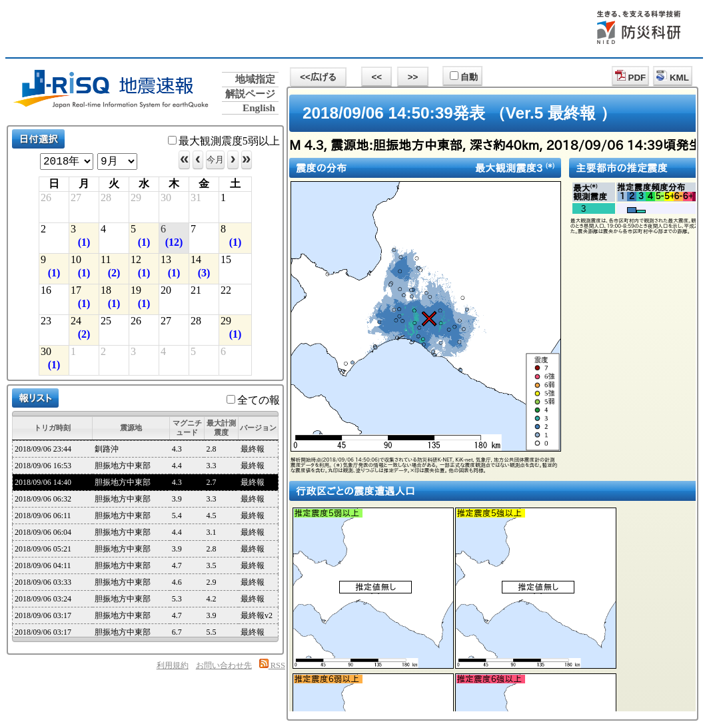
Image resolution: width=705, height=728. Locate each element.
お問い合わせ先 (224, 665)
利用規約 (173, 665)
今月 (215, 160)
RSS (272, 665)
